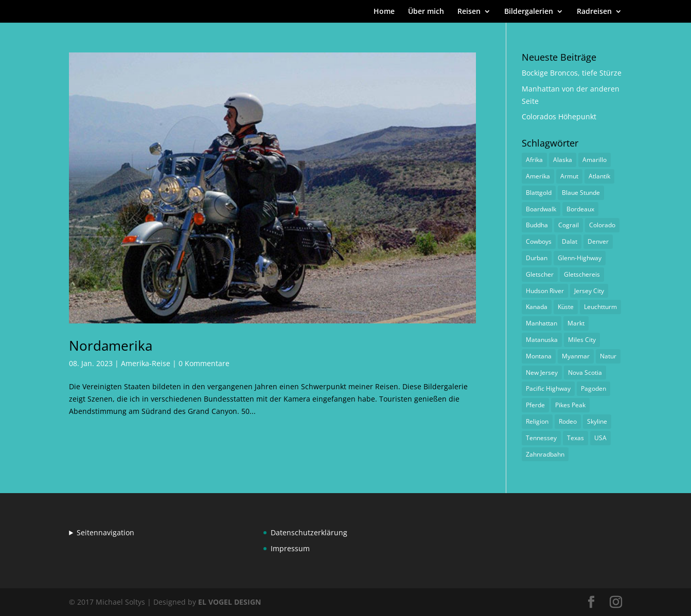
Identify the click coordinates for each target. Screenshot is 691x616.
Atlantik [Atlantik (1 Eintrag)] (599, 176)
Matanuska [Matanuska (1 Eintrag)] (542, 340)
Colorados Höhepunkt (559, 116)
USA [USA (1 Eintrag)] (600, 438)
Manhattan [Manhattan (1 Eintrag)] (542, 323)
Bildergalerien (529, 12)
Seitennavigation (105, 532)
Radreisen (594, 12)
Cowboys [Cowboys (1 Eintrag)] (539, 241)
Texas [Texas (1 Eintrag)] (575, 438)
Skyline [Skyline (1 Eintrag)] (597, 421)
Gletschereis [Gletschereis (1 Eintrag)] (582, 274)
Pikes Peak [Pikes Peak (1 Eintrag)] (570, 405)
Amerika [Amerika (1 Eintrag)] (538, 176)
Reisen (469, 12)
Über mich (426, 12)
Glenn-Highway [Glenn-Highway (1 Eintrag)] (580, 258)
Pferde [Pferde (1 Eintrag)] (535, 405)
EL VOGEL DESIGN (229, 602)
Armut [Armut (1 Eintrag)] (569, 176)
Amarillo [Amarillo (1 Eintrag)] (595, 160)
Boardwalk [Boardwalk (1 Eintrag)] (541, 209)
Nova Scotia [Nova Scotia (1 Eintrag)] (585, 373)
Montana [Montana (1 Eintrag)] (539, 356)
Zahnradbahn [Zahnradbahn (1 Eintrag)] (545, 454)
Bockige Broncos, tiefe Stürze (572, 73)
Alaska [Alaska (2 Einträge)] (563, 160)
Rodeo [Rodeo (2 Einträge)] (568, 421)
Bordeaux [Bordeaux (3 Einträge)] (580, 209)
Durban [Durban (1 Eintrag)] (537, 258)
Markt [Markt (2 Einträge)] (576, 323)
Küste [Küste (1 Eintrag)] (566, 307)
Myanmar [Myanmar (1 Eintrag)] (576, 356)
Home (384, 12)
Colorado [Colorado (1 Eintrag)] (602, 225)
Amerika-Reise (146, 363)
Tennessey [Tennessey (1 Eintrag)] (541, 438)
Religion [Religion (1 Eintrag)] (537, 421)
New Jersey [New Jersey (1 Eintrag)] (542, 373)
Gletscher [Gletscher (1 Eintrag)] (540, 274)
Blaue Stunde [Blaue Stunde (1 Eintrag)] (581, 193)
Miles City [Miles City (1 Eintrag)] (582, 340)
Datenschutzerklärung (309, 532)
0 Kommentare (204, 363)
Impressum (290, 548)
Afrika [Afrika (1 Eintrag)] (534, 160)
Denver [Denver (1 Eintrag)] (598, 241)
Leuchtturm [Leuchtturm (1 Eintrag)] (600, 307)
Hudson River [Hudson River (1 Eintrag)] (545, 291)
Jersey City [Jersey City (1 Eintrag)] (589, 291)
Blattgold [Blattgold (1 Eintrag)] (539, 193)
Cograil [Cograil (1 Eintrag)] (569, 225)
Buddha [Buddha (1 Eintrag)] (537, 225)
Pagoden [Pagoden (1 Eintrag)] (593, 388)
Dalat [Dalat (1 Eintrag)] (570, 241)
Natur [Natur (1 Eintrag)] (608, 356)
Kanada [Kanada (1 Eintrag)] (537, 307)
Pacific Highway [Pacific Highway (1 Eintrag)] (548, 388)
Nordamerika (111, 346)
